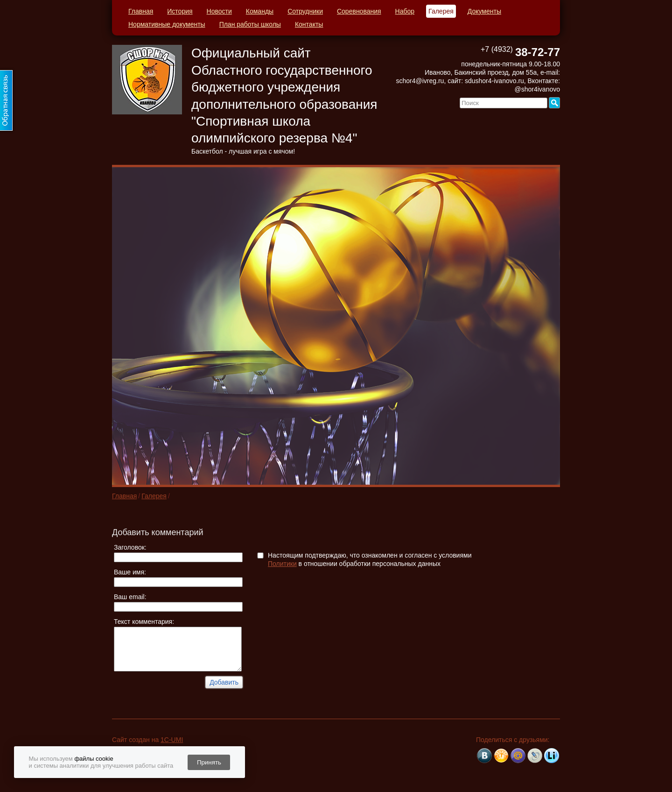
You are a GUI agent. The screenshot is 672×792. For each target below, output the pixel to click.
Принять (209, 762)
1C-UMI (172, 740)
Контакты (309, 24)
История (180, 11)
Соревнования (359, 11)
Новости (219, 11)
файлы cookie (94, 759)
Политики (282, 564)
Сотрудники (305, 11)
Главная (141, 11)
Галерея (441, 11)
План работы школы (250, 24)
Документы (484, 11)
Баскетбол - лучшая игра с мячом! (243, 151)
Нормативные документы (167, 24)
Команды (260, 11)
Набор (405, 11)
